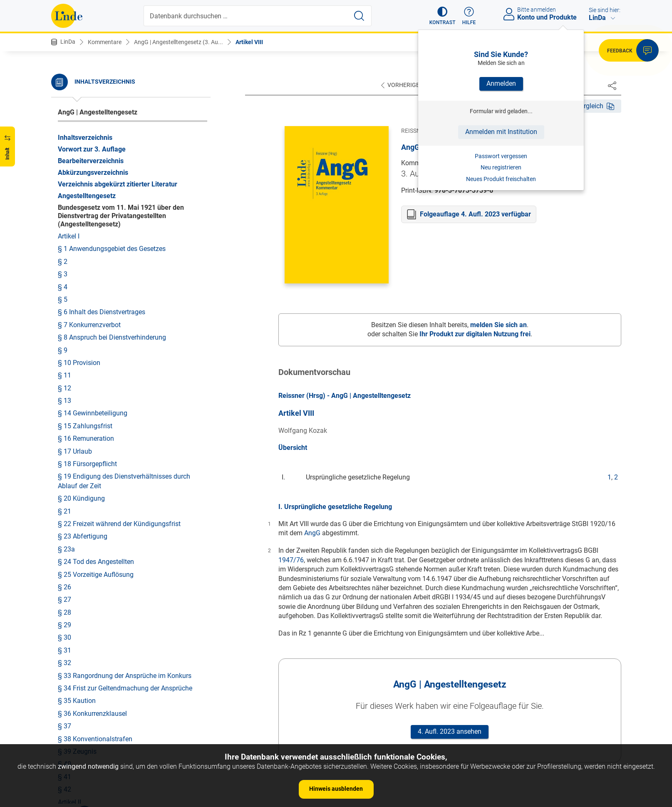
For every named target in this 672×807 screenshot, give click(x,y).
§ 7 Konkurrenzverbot (89, 171)
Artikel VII (72, 711)
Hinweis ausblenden (336, 789)
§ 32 (64, 509)
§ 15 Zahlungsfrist (85, 272)
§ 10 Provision (79, 209)
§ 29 (64, 471)
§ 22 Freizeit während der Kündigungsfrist (119, 370)
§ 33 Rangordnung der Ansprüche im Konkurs (125, 522)
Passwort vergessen (501, 156)
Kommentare (105, 42)
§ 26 (64, 433)
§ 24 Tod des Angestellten (96, 408)
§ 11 (64, 221)
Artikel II (69, 648)
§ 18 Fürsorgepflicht (87, 310)
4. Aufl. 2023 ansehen (450, 731)
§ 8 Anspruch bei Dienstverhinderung (112, 183)
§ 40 (64, 610)
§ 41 (64, 623)
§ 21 (64, 357)
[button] (443, 16)
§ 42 (64, 635)
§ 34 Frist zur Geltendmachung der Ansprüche (125, 534)
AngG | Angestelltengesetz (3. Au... (179, 42)
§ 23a (66, 395)
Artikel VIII (249, 42)
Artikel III (70, 661)
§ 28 (64, 458)
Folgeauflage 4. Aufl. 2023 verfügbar (475, 214)
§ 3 (63, 120)
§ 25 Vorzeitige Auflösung (96, 421)
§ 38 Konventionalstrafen (95, 585)
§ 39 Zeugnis (77, 597)
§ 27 (64, 446)
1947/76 (291, 560)
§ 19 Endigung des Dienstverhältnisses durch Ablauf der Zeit (124, 327)
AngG (312, 533)
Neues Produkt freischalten (501, 179)
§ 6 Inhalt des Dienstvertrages (102, 158)
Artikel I (69, 82)
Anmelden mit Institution (501, 132)
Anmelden (501, 83)
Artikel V (70, 686)
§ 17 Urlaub (75, 297)
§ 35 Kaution (77, 547)
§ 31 (64, 496)
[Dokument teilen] (612, 85)
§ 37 (64, 572)
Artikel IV (71, 673)
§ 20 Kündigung (81, 344)
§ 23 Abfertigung (83, 382)
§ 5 (63, 145)
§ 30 (64, 483)
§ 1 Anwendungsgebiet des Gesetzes (112, 95)
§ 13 (64, 247)
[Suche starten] (359, 16)
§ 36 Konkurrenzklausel (92, 560)
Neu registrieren (501, 167)
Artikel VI (71, 699)
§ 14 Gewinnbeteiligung (93, 259)
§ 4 (63, 133)
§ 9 (63, 196)
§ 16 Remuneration (86, 284)
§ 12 (64, 234)
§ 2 (63, 108)
